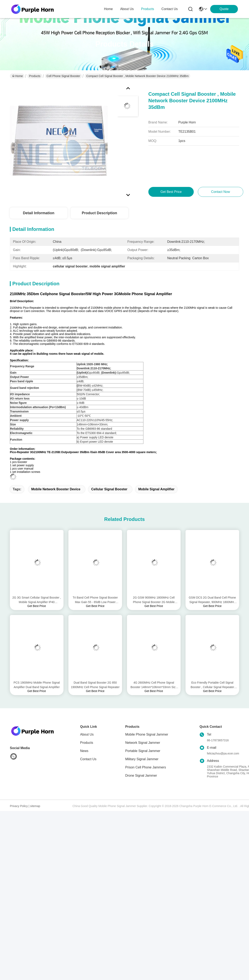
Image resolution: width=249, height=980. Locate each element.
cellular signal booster (109, 489)
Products (35, 76)
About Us (87, 734)
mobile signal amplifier (156, 489)
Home (108, 9)
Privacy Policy (19, 806)
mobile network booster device (56, 489)
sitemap (35, 806)
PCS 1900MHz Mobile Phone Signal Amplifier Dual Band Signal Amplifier (37, 685)
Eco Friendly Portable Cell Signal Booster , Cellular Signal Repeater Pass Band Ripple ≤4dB (212, 685)
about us (127, 9)
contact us (170, 9)
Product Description (99, 213)
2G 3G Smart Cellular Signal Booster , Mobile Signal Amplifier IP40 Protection (37, 600)
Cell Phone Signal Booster (63, 76)
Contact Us (88, 759)
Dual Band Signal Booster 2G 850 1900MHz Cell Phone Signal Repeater (95, 685)
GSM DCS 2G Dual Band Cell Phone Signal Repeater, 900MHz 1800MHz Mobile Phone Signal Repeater (212, 600)
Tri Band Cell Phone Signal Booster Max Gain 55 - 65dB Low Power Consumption (95, 600)
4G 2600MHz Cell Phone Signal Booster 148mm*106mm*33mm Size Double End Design (154, 685)
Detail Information (39, 213)
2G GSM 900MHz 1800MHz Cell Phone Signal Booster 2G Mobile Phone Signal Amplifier (154, 600)
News (84, 751)
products (148, 9)
